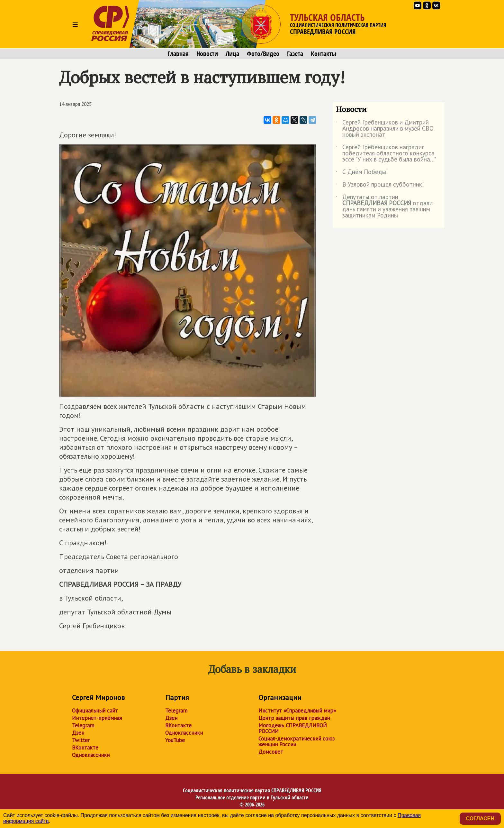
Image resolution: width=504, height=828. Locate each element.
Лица (232, 54)
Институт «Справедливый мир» (297, 711)
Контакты (324, 54)
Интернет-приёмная (97, 718)
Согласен (480, 819)
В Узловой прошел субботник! (380, 186)
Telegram (83, 725)
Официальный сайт (95, 711)
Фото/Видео (263, 54)
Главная (178, 54)
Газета (295, 54)
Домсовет (271, 752)
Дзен (78, 733)
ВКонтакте (85, 748)
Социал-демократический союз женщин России (297, 741)
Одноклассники (91, 755)
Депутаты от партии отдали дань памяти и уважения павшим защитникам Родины (384, 207)
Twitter (81, 740)
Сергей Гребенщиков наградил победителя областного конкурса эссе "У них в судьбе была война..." (386, 154)
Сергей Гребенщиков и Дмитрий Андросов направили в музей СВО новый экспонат (385, 129)
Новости (207, 54)
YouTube (175, 740)
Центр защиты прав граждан (294, 718)
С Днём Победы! (362, 173)
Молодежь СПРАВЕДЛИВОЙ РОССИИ (293, 728)
